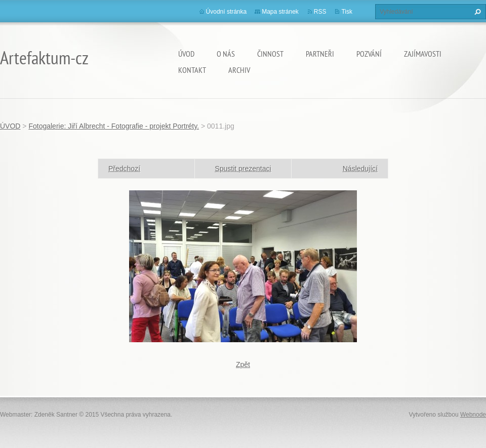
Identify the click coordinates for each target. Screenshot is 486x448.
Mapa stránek (280, 12)
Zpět (243, 364)
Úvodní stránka (227, 12)
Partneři (320, 54)
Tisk (347, 12)
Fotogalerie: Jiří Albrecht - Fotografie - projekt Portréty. (114, 126)
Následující (360, 169)
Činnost (270, 54)
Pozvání (369, 54)
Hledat (476, 12)
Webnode (473, 415)
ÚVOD (186, 54)
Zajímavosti (423, 54)
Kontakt (192, 70)
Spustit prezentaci (243, 169)
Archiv (239, 70)
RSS (320, 12)
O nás (226, 54)
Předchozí (124, 169)
